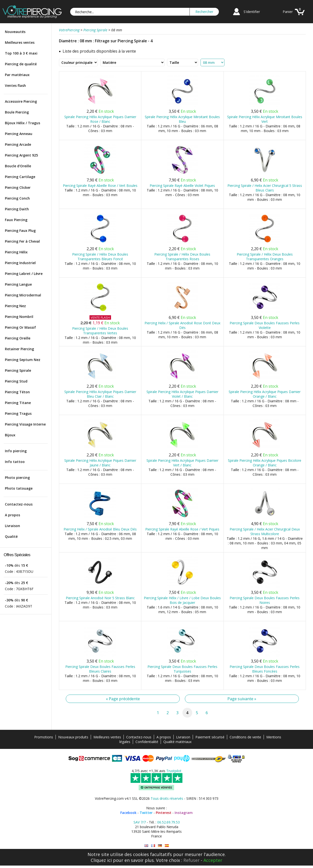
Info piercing (16, 451)
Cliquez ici (101, 860)
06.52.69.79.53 (168, 822)
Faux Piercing (16, 220)
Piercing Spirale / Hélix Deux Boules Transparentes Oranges (265, 257)
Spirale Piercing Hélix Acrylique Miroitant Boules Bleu (182, 119)
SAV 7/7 (140, 822)
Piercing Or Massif (20, 327)
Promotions (44, 737)
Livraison (12, 526)
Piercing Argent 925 (21, 155)
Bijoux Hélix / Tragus (22, 123)
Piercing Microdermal (23, 295)
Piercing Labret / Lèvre (24, 274)
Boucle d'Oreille (18, 166)
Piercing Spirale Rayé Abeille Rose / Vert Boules (100, 186)
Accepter (213, 860)
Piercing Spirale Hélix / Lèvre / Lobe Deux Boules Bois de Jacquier (182, 600)
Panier (288, 12)
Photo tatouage (19, 488)
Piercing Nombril (19, 317)
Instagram (184, 813)
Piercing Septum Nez (23, 360)
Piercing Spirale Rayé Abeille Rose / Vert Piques (182, 529)
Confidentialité (147, 742)
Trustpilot (174, 771)
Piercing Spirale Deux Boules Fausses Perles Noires (265, 600)
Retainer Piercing (19, 349)
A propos (12, 515)
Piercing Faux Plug (20, 231)
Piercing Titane (18, 403)
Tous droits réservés (167, 798)
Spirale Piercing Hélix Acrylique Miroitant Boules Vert (265, 119)
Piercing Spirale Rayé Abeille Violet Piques (182, 186)
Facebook (128, 813)
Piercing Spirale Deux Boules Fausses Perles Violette (265, 325)
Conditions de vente (245, 737)
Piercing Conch (17, 198)
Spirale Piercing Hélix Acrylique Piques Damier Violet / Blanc (182, 394)
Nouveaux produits (73, 737)
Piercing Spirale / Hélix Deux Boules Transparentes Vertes (100, 331)
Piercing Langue (18, 284)
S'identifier (252, 12)
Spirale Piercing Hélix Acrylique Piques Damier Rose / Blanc (100, 119)
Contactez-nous (19, 504)
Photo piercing (17, 478)
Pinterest (164, 813)
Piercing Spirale (18, 370)
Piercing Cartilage (20, 177)
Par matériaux (17, 75)
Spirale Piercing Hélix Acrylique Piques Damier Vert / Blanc (182, 463)
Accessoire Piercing (21, 101)
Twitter (146, 813)
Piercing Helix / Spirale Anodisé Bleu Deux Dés (100, 529)
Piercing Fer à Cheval (22, 241)
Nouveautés (15, 32)
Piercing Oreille (18, 338)
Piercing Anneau (19, 134)
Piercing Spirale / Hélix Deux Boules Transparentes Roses (182, 257)
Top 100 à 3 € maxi (21, 53)
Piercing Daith (17, 209)
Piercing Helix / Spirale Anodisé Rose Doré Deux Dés (182, 325)
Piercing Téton (17, 392)
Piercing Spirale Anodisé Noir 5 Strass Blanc (100, 598)
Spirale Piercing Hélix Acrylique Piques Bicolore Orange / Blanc (265, 463)
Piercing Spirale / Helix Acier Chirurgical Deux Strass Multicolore (265, 531)
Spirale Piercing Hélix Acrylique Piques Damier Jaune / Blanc (100, 463)
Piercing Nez (15, 306)
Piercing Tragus (18, 413)
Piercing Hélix (16, 252)
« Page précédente (123, 699)
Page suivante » (242, 699)
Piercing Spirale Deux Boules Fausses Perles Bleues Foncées (265, 669)
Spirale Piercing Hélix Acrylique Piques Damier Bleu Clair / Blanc (100, 394)
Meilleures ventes (20, 42)
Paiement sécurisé (210, 737)
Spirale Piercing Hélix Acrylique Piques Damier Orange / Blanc (265, 394)
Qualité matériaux (177, 742)
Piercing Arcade (18, 144)
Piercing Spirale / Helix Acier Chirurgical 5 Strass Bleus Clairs (265, 188)
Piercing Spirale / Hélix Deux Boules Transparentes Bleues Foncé (100, 257)
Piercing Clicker (18, 187)
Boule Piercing (17, 112)
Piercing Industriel (20, 263)
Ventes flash (15, 85)
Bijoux (10, 435)
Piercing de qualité (21, 64)
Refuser (191, 860)
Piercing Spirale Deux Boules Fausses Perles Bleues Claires (100, 669)
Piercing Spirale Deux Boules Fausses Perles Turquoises (182, 669)
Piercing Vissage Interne (25, 424)
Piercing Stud (16, 381)
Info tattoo (15, 462)
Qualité (11, 536)
